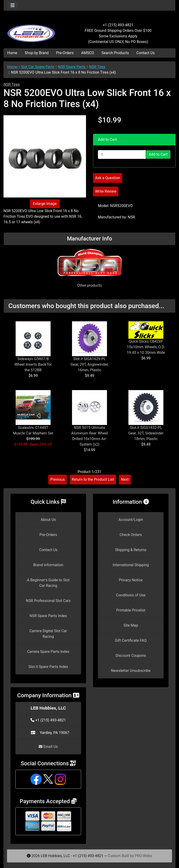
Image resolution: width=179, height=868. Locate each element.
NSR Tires (97, 67)
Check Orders (131, 535)
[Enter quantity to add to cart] (122, 155)
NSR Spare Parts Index (48, 616)
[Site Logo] (32, 31)
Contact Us (146, 53)
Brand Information (48, 565)
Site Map (131, 625)
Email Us (48, 747)
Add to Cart (158, 154)
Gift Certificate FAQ (131, 640)
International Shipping (131, 565)
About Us (48, 520)
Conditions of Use (131, 595)
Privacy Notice (131, 580)
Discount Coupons (131, 656)
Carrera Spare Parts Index (48, 652)
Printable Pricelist (131, 610)
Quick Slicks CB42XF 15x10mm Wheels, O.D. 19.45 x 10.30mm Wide (146, 347)
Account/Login (131, 520)
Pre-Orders (65, 53)
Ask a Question (108, 178)
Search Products (115, 53)
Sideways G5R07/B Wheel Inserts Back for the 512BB (33, 364)
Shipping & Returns (131, 550)
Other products (89, 285)
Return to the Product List (93, 479)
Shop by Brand (37, 53)
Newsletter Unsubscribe (131, 671)
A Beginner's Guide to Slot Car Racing (48, 583)
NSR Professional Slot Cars (48, 601)
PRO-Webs (143, 856)
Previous (58, 479)
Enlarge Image (45, 204)
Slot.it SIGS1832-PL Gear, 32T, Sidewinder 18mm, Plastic (146, 433)
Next (125, 479)
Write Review (106, 191)
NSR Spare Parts (72, 67)
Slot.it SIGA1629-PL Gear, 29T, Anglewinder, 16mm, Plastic (89, 364)
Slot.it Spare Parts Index (48, 667)
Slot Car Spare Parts (38, 67)
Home (12, 53)
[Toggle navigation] (13, 5)
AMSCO (88, 53)
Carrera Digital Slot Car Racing (48, 634)
